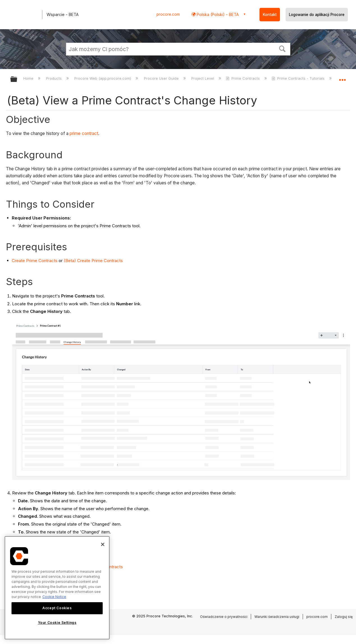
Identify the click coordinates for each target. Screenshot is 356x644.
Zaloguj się (344, 617)
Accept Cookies (57, 608)
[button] (282, 48)
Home (29, 78)
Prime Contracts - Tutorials (299, 78)
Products (54, 78)
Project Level (203, 78)
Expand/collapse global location (342, 78)
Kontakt (270, 15)
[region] (57, 588)
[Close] (103, 544)
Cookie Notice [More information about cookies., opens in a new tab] (54, 597)
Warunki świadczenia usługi (277, 617)
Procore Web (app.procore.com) (103, 78)
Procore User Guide (162, 78)
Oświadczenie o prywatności (224, 617)
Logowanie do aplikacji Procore (317, 15)
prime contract (84, 133)
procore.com (168, 14)
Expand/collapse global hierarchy (17, 80)
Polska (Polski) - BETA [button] (217, 14)
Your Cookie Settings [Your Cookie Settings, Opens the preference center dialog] (57, 623)
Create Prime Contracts (35, 261)
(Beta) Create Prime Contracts (93, 261)
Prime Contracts (243, 78)
